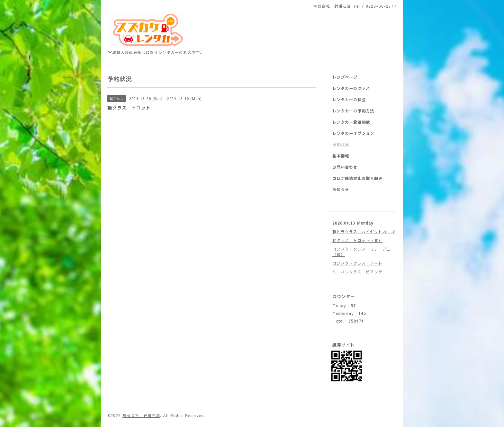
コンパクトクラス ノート (357, 263)
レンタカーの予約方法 (353, 111)
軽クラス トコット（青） (357, 240)
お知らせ (341, 190)
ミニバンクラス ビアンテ (357, 272)
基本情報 (341, 156)
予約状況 (341, 145)
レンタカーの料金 (349, 100)
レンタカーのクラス (351, 88)
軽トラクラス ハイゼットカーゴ (364, 232)
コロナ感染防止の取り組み (357, 178)
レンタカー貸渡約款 (351, 122)
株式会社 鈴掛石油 (141, 415)
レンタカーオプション (353, 133)
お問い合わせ (345, 167)
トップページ (345, 77)
